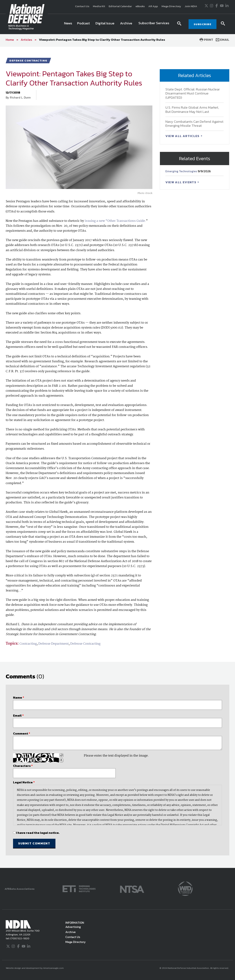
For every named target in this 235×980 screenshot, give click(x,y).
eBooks (140, 6)
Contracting (28, 644)
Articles (26, 40)
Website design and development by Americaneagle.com (35, 968)
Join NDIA (191, 6)
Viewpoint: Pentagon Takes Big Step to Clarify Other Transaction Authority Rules (102, 40)
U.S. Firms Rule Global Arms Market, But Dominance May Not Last (192, 110)
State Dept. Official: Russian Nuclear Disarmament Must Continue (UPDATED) (193, 93)
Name (19, 697)
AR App (153, 6)
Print (206, 40)
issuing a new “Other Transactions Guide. (115, 221)
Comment (22, 733)
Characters (23, 766)
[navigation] (117, 24)
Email (223, 40)
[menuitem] (68, 24)
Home (10, 40)
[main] (117, 457)
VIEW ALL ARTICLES (183, 136)
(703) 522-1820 (19, 938)
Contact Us (82, 6)
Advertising (73, 927)
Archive (70, 932)
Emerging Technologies (182, 171)
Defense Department (54, 644)
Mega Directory (171, 6)
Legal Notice (24, 782)
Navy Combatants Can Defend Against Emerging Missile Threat (194, 124)
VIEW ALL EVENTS (181, 182)
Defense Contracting (85, 644)
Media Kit (99, 6)
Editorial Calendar (120, 6)
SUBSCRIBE (203, 24)
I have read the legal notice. (38, 833)
